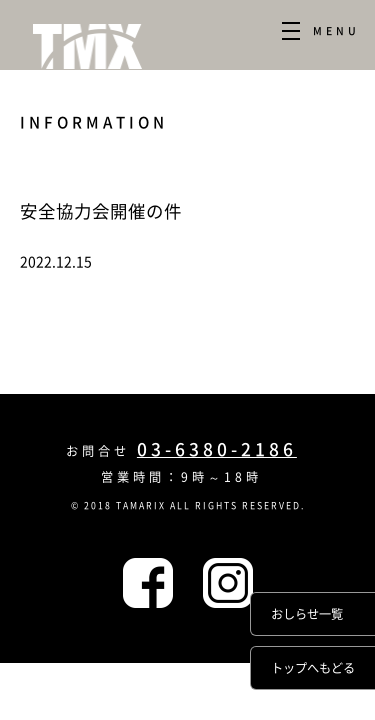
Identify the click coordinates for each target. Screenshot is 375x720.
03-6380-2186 (217, 449)
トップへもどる (313, 668)
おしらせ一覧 (307, 614)
